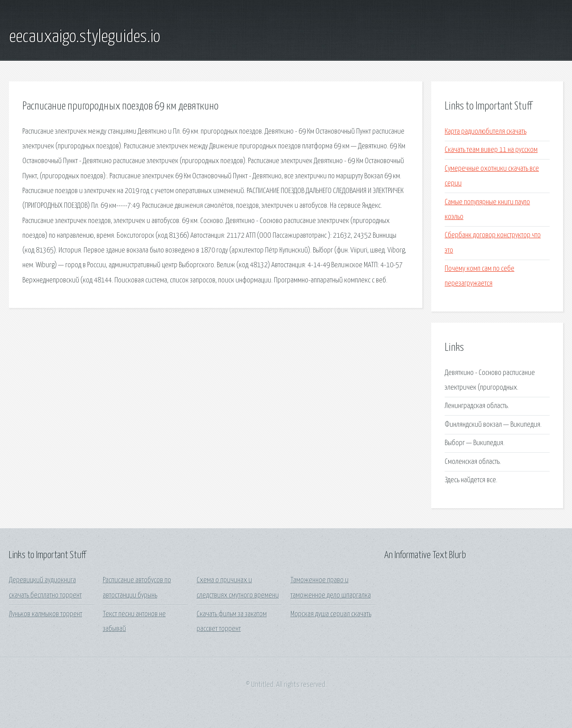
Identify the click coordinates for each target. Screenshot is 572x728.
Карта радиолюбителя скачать (486, 132)
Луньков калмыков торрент (46, 614)
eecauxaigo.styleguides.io (84, 37)
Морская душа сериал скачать (331, 614)
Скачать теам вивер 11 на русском (491, 150)
